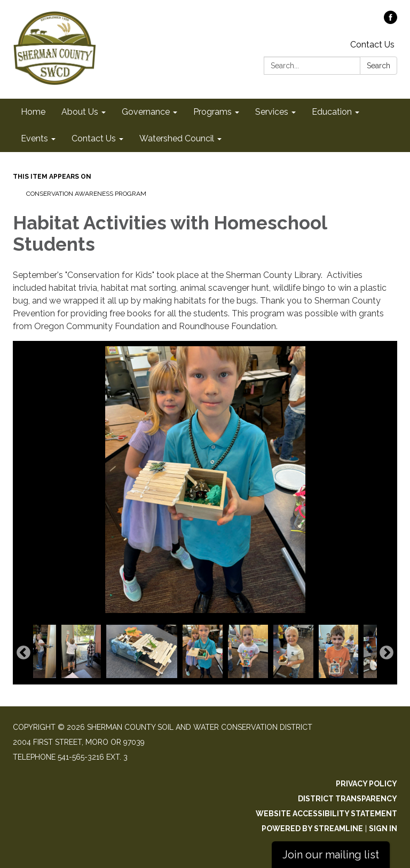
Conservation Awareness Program (86, 194)
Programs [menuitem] (212, 112)
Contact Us (372, 45)
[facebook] (391, 21)
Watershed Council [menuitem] (177, 138)
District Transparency (348, 799)
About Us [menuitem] (80, 112)
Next (387, 653)
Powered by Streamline (312, 829)
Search (379, 66)
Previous (23, 653)
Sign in (383, 829)
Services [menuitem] (272, 112)
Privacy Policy (366, 784)
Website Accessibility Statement (326, 814)
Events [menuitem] (34, 138)
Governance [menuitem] (146, 112)
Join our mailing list (331, 855)
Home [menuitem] (33, 112)
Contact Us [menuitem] (94, 138)
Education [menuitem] (332, 112)
